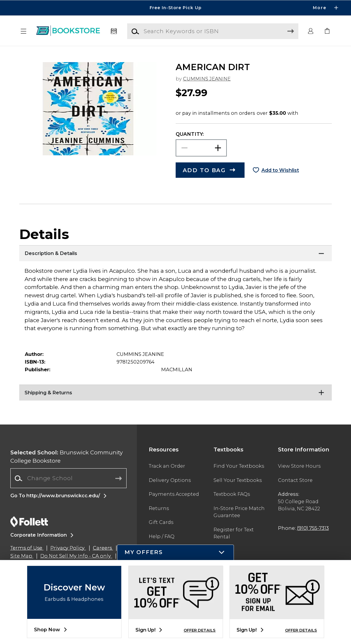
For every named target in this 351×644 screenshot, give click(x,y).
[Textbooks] (114, 31)
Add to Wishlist (280, 170)
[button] (24, 31)
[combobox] (68, 478)
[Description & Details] (175, 253)
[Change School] (68, 478)
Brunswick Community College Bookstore (67, 457)
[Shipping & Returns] (175, 392)
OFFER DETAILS (200, 630)
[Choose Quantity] (201, 148)
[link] (327, 31)
